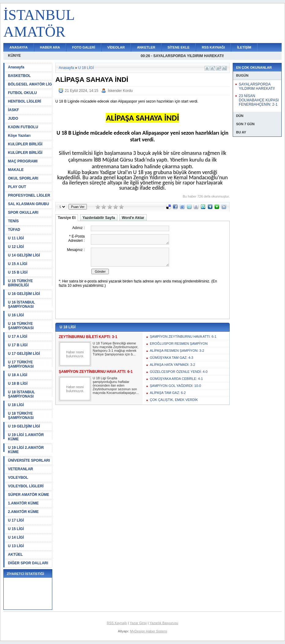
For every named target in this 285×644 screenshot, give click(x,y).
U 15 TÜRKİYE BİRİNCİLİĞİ (20, 283)
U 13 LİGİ (16, 546)
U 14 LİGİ (16, 537)
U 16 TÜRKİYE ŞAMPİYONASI (21, 326)
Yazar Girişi (138, 623)
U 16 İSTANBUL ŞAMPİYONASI (21, 304)
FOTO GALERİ (84, 47)
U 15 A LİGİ (18, 264)
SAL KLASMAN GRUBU (28, 204)
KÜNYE (14, 56)
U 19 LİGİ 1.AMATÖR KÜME (26, 437)
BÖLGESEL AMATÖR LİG (30, 84)
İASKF (13, 110)
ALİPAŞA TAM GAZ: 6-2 (168, 393)
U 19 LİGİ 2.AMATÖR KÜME (26, 450)
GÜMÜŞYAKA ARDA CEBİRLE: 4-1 (176, 379)
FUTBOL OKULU (22, 93)
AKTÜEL (15, 555)
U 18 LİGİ (16, 405)
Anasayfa (16, 67)
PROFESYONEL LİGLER (29, 195)
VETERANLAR (20, 469)
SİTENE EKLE (179, 47)
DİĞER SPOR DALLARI (28, 563)
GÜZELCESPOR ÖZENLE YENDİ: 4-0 (179, 372)
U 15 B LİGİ (18, 272)
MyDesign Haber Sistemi (148, 631)
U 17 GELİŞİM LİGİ (24, 354)
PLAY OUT (17, 187)
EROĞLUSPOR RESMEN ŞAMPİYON (179, 344)
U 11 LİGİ (16, 238)
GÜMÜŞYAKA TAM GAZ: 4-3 (172, 358)
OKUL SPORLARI (23, 178)
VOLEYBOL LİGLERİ (26, 486)
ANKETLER (146, 47)
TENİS (13, 221)
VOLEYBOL (18, 478)
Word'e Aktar (133, 218)
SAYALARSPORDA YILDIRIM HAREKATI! (257, 86)
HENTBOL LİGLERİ (24, 101)
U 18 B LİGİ (18, 384)
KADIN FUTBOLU (23, 127)
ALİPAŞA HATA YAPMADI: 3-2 (172, 365)
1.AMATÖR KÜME (23, 503)
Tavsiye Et (67, 218)
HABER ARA (50, 47)
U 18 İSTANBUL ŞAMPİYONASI (21, 394)
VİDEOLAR (116, 47)
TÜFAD (14, 230)
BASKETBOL (19, 76)
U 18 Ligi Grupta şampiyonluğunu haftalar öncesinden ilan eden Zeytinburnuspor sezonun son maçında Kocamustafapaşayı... (116, 385)
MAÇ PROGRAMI (23, 161)
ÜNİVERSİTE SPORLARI (29, 460)
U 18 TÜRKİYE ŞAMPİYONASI (21, 416)
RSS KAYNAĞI (213, 47)
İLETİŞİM (244, 47)
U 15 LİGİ (16, 529)
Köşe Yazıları (19, 136)
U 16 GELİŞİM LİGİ (24, 294)
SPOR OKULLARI (23, 213)
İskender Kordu (120, 91)
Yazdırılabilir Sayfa (99, 218)
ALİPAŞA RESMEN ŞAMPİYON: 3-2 (177, 351)
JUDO (13, 118)
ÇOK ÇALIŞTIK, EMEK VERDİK (174, 400)
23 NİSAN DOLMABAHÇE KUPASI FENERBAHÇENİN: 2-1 (259, 100)
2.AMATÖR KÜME (23, 512)
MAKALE (16, 170)
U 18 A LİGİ (18, 375)
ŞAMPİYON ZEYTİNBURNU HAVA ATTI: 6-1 (183, 337)
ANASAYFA (19, 47)
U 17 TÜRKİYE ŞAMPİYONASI (21, 364)
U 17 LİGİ (16, 520)
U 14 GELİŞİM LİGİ (24, 255)
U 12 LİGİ (16, 247)
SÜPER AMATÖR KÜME (29, 495)
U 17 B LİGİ (18, 345)
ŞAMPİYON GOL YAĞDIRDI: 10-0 (175, 386)
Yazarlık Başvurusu (164, 623)
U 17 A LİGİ (18, 337)
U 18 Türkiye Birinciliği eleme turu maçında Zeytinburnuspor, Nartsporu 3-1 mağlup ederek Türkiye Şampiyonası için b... (115, 349)
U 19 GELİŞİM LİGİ (24, 426)
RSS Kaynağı (117, 623)
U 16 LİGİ (16, 315)
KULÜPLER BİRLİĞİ (25, 144)
